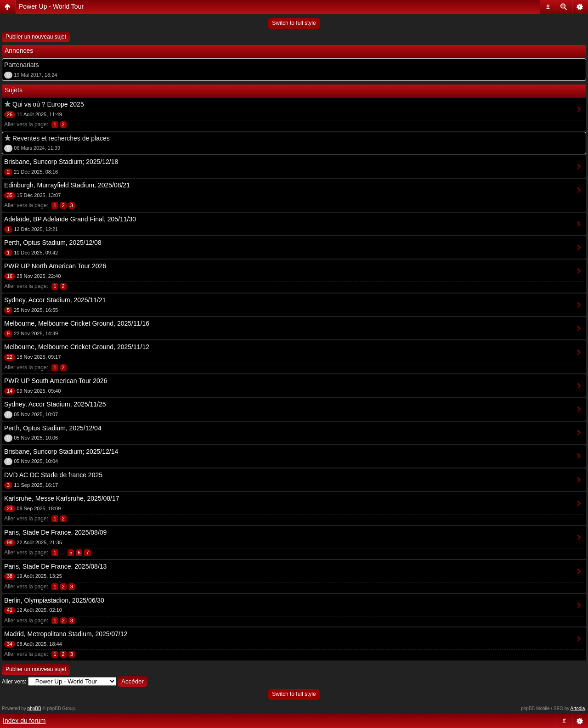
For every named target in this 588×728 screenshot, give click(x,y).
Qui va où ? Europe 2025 (48, 104)
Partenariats (21, 65)
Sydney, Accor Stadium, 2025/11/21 (55, 300)
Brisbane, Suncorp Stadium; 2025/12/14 (61, 451)
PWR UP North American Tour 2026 (55, 266)
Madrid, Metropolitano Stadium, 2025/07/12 (66, 634)
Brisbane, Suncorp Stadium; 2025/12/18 (61, 162)
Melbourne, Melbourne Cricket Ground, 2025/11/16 (77, 323)
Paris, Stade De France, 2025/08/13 (55, 566)
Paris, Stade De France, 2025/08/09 (55, 532)
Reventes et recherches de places (61, 138)
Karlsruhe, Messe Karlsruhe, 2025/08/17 (62, 498)
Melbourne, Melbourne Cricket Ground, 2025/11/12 (77, 347)
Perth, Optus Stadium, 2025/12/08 (53, 243)
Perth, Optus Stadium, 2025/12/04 (53, 428)
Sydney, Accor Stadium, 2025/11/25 (55, 404)
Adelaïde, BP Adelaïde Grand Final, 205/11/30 (70, 219)
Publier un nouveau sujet (36, 37)
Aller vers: (14, 682)
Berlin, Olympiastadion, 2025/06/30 (54, 600)
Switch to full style (294, 23)
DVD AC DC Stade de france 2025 (53, 475)
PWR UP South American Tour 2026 (56, 381)
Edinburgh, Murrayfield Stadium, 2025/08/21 (67, 185)
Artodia (578, 708)
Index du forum (24, 721)
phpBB (34, 708)
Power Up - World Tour (51, 6)
